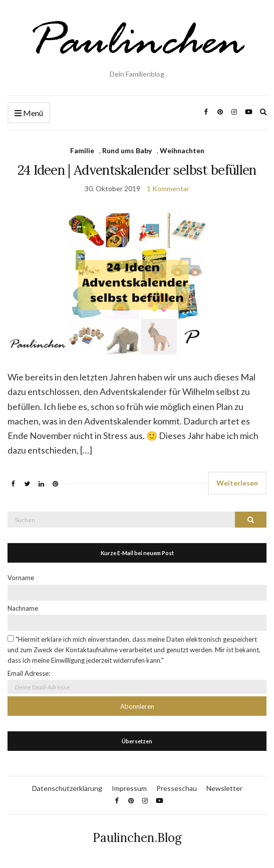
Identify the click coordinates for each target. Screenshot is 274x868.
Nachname (23, 608)
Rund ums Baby (127, 150)
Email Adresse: (29, 673)
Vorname (21, 578)
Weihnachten (182, 150)
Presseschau (177, 788)
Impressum (129, 788)
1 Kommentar (168, 188)
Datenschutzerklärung (67, 788)
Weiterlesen (237, 483)
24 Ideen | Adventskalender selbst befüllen (137, 170)
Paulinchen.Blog (137, 838)
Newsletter (224, 788)
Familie (82, 150)
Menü (29, 113)
